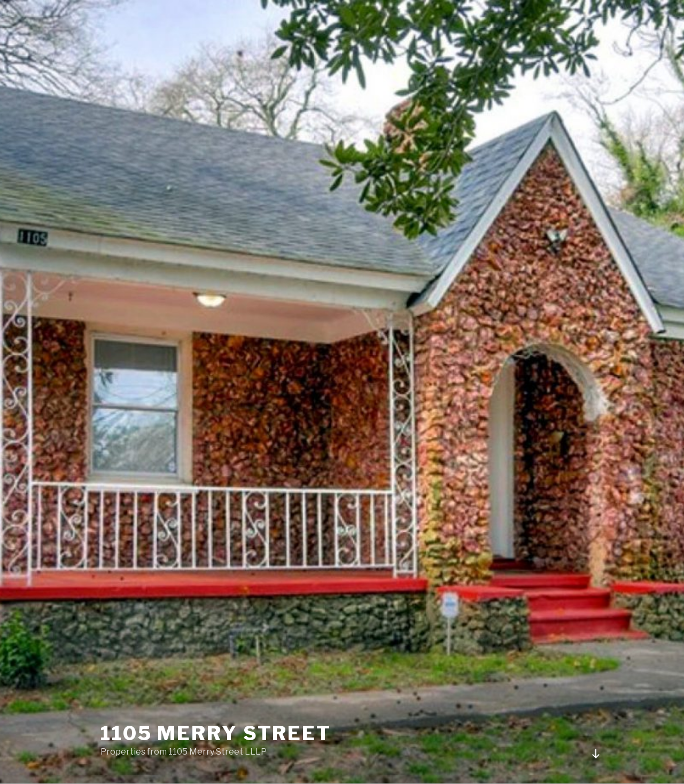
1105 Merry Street (216, 733)
